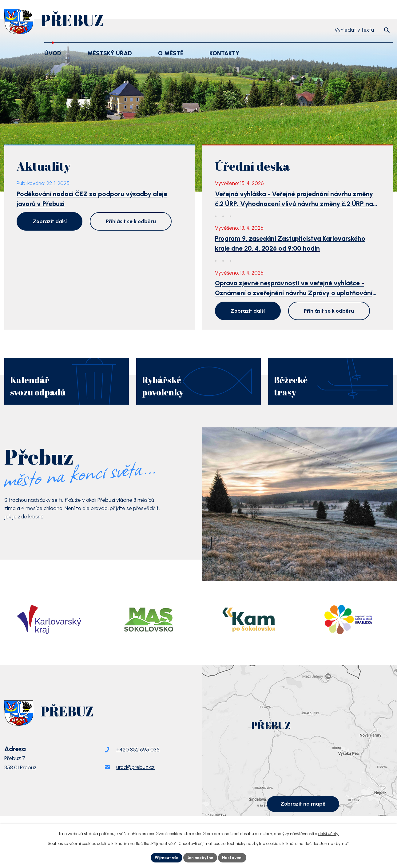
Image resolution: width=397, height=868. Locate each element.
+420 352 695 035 (138, 762)
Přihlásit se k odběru (131, 221)
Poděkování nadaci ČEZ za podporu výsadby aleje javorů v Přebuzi (92, 199)
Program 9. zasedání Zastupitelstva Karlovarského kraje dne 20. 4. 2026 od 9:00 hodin (290, 243)
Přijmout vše (165, 857)
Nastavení (234, 857)
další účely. (329, 833)
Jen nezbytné (200, 857)
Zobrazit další (50, 221)
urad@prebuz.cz (135, 780)
